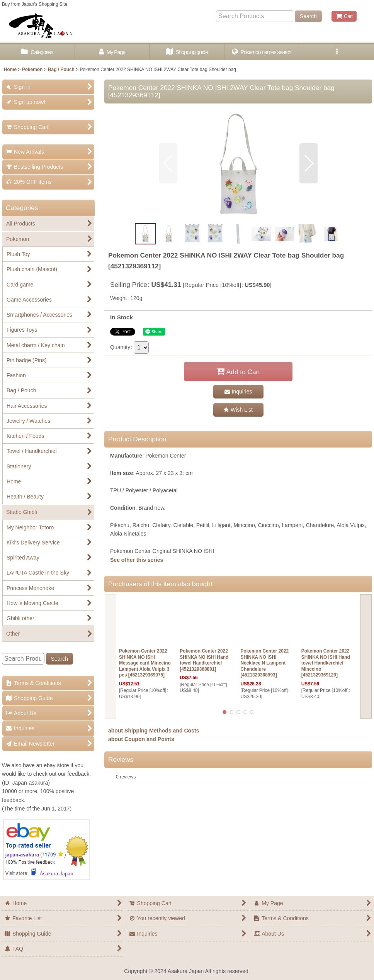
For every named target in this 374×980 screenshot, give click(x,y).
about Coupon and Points (141, 739)
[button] (337, 52)
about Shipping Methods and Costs (154, 731)
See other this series (137, 560)
